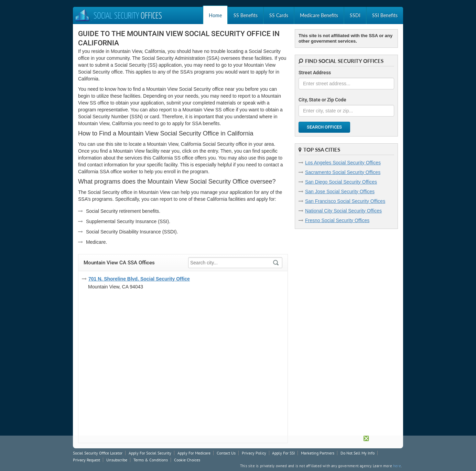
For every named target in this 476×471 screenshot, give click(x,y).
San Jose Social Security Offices (340, 191)
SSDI (355, 15)
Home (215, 15)
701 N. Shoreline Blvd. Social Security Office (139, 279)
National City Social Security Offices (343, 211)
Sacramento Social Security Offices (343, 172)
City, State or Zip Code (322, 100)
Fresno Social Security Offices (337, 220)
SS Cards (279, 15)
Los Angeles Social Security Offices (343, 163)
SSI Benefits (385, 15)
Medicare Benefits (319, 15)
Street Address (315, 73)
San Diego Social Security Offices (341, 182)
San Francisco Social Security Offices (345, 201)
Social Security (118, 17)
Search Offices (324, 127)
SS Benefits (246, 15)
